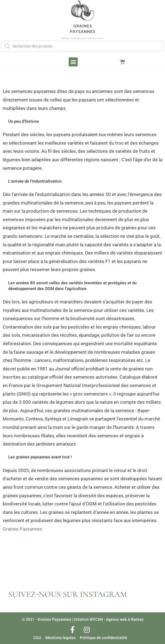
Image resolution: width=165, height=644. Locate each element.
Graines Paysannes (22, 529)
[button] (73, 62)
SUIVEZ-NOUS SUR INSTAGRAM (68, 594)
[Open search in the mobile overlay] (82, 46)
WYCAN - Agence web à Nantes (116, 619)
